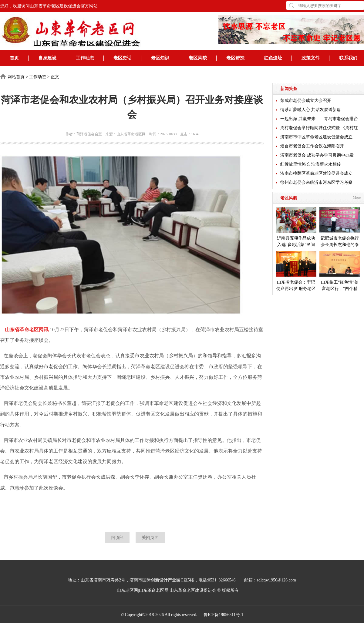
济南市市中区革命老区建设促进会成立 (316, 137)
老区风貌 (198, 58)
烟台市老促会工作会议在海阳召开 (312, 146)
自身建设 (47, 58)
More (357, 197)
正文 (55, 77)
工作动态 (85, 58)
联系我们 (348, 58)
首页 (14, 58)
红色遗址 (273, 58)
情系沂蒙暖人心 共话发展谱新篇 (311, 110)
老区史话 (123, 58)
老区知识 (160, 58)
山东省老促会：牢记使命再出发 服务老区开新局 (296, 271)
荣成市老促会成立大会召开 (306, 101)
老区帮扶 (235, 58)
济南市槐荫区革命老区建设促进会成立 (316, 173)
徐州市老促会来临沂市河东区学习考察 (316, 182)
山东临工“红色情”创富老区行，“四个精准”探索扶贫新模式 (340, 271)
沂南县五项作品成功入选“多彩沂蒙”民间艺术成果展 (296, 227)
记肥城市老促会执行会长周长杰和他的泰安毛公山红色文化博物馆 (340, 227)
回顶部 (117, 538)
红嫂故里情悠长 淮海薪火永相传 (311, 164)
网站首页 (16, 77)
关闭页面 (150, 538)
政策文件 (311, 58)
